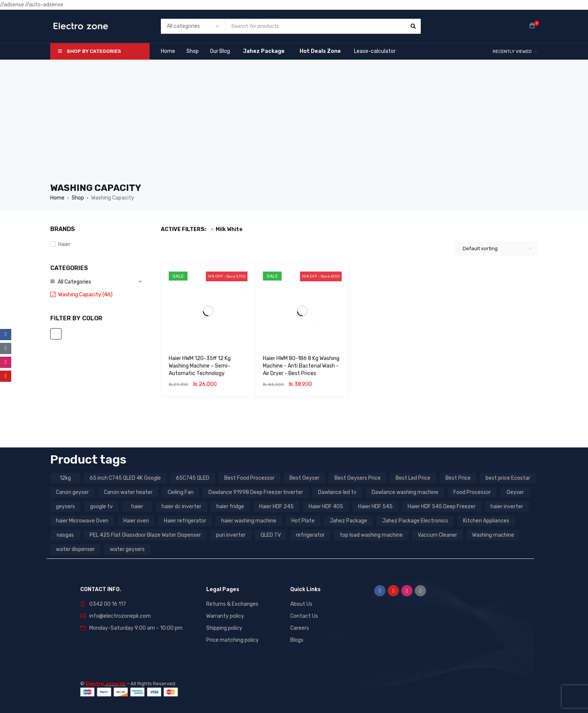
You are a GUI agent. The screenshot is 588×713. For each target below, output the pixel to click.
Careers (300, 628)
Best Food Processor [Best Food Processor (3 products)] (249, 478)
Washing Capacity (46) (85, 295)
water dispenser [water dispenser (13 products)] (75, 549)
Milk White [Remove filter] (229, 229)
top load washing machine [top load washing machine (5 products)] (371, 535)
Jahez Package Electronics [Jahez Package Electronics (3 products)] (415, 521)
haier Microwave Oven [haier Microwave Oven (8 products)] (82, 521)
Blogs (297, 640)
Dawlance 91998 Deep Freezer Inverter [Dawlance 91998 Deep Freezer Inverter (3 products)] (256, 492)
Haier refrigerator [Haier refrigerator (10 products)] (185, 521)
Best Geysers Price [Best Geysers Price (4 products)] (358, 478)
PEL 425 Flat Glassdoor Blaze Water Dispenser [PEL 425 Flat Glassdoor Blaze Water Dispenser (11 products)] (145, 535)
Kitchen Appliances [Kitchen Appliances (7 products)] (486, 521)
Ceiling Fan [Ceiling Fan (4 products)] (181, 492)
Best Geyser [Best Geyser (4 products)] (304, 478)
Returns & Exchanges (232, 604)
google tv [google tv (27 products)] (101, 507)
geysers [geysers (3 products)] (65, 507)
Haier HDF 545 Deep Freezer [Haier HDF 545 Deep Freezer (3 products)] (442, 507)
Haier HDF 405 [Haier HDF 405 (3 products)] (326, 507)
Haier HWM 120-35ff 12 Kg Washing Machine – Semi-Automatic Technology (200, 366)
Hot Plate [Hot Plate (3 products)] (303, 521)
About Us (301, 604)
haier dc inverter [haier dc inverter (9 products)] (181, 507)
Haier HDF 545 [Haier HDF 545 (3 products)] (375, 507)
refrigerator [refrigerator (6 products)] (310, 535)
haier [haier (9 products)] (137, 507)
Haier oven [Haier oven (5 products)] (136, 521)
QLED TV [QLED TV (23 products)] (271, 535)
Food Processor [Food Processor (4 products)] (472, 492)
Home (57, 198)
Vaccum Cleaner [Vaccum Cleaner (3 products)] (437, 535)
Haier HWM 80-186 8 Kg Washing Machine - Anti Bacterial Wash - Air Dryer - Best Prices (301, 366)
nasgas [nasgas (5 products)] (65, 535)
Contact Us (304, 616)
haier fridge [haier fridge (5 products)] (230, 507)
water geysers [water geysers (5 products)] (127, 549)
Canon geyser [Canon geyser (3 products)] (72, 492)
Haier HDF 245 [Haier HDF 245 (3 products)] (276, 507)
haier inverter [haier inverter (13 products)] (507, 507)
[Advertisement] (294, 125)
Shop (78, 198)
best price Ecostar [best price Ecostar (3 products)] (508, 478)
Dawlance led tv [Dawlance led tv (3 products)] (337, 492)
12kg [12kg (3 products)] (65, 478)
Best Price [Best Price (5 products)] (458, 478)
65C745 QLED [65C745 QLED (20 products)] (193, 478)
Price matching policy (232, 640)
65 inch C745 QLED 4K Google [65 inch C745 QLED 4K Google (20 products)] (125, 478)
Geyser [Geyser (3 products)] (515, 492)
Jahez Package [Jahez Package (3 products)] (348, 521)
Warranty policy (225, 616)
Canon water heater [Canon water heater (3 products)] (128, 492)
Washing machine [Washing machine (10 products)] (493, 535)
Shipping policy (224, 628)
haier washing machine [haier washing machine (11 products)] (249, 521)
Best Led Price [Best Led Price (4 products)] (413, 478)
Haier (64, 244)
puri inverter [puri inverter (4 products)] (231, 535)
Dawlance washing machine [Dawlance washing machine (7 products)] (405, 492)
